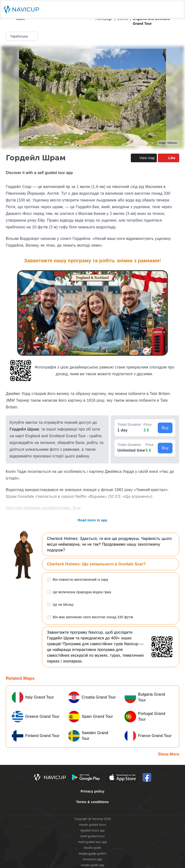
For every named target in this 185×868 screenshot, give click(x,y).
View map (144, 158)
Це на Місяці (63, 605)
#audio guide (93, 848)
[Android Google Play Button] (86, 777)
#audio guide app (92, 865)
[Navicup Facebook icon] (147, 777)
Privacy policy (93, 791)
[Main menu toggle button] (176, 10)
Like (168, 158)
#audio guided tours (92, 825)
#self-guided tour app (92, 842)
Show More (169, 754)
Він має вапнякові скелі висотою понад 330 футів (93, 617)
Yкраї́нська (22, 36)
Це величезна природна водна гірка (82, 592)
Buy (165, 428)
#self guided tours (93, 836)
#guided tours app (92, 831)
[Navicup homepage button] (23, 10)
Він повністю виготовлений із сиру (81, 580)
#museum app (92, 859)
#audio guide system (92, 854)
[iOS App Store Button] (122, 777)
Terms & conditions (92, 802)
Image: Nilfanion (168, 143)
